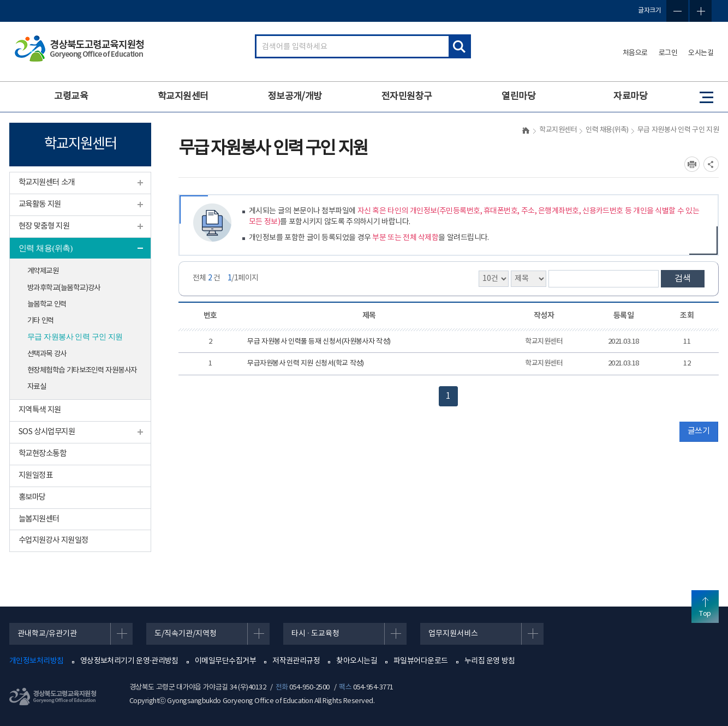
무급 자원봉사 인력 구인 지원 (75, 337)
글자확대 (701, 11)
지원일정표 (35, 475)
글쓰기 (699, 431)
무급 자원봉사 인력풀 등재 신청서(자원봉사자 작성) (319, 342)
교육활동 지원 (40, 204)
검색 (683, 279)
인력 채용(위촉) (46, 248)
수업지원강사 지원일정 (53, 540)
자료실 (37, 387)
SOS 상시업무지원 (47, 432)
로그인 (668, 53)
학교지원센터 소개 (47, 182)
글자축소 (677, 11)
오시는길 (701, 53)
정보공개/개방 (295, 97)
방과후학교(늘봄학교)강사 (64, 288)
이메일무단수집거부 (225, 661)
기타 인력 (41, 321)
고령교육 (71, 97)
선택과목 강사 (47, 354)
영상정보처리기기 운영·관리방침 (129, 661)
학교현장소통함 (42, 454)
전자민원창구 (407, 97)
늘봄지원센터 (39, 519)
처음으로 (635, 53)
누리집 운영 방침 (490, 661)
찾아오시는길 (357, 661)
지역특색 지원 (40, 410)
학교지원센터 (183, 97)
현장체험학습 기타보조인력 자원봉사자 (82, 370)
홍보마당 (32, 497)
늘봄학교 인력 (47, 304)
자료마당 (630, 97)
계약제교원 (43, 271)
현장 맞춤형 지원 (44, 226)
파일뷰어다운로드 (421, 661)
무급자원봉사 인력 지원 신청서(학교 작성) (305, 364)
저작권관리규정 (296, 661)
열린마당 (518, 97)
